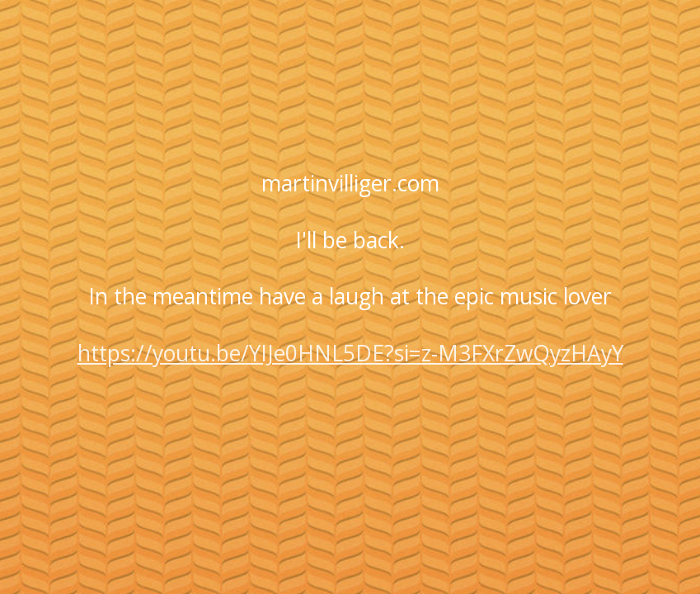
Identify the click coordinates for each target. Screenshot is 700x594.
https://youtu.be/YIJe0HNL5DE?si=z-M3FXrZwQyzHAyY (350, 353)
